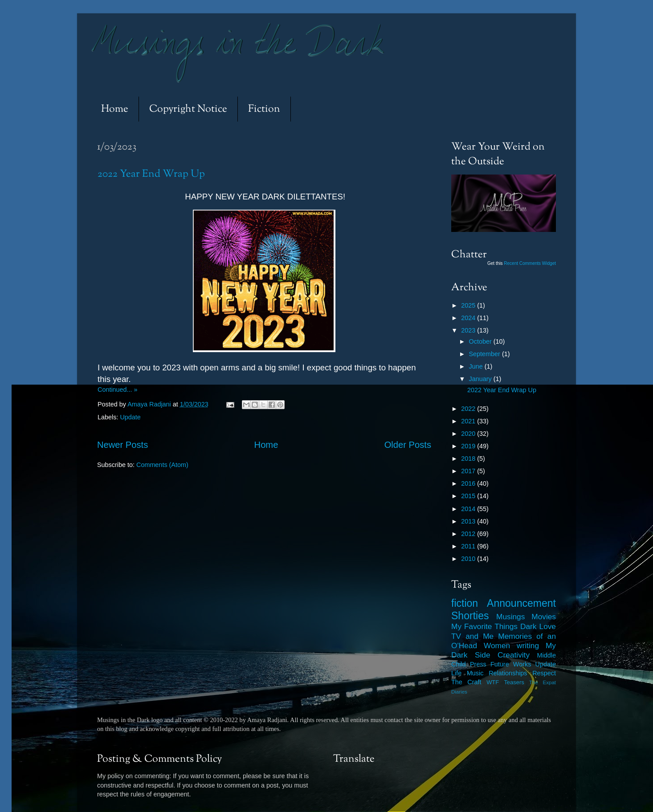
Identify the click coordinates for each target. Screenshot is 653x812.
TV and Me (472, 636)
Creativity (514, 655)
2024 (469, 318)
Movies (544, 617)
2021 (469, 421)
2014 (469, 509)
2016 (469, 483)
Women (497, 646)
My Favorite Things (484, 626)
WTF (493, 682)
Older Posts (408, 445)
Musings (510, 617)
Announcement (521, 603)
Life (456, 673)
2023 (469, 330)
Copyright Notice (188, 109)
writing (528, 646)
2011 (469, 546)
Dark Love (538, 626)
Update (130, 417)
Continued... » (118, 390)
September (486, 354)
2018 (469, 459)
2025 (469, 305)
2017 (469, 471)
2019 (469, 446)
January (481, 379)
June (477, 366)
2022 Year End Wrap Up (151, 174)
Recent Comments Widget (530, 263)
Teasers (514, 682)
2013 (469, 521)
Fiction (264, 109)
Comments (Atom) (162, 465)
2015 (469, 496)
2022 (469, 409)
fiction (465, 603)
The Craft (466, 682)
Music (475, 673)
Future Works (511, 664)
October (481, 341)
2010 (469, 559)
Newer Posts (122, 445)
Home (115, 109)
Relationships (508, 673)
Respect (544, 673)
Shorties (470, 616)
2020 (469, 434)
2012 (469, 534)
